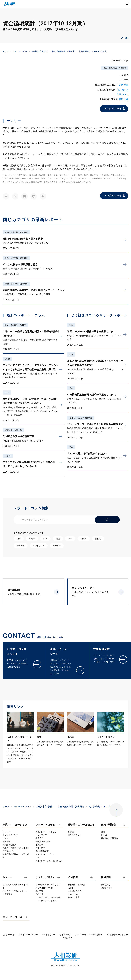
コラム (8, 456)
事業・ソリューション (15, 825)
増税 (58, 539)
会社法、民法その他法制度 (81, 418)
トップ (6, 51)
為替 (70, 539)
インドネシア (39, 546)
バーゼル (57, 546)
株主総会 (21, 546)
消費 (19, 539)
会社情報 (73, 877)
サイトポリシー (49, 935)
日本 (7, 392)
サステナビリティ (45, 877)
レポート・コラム (20, 51)
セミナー (8, 877)
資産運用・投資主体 (13, 430)
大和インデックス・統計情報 (89, 935)
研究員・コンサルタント (82, 825)
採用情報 (106, 877)
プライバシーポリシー (28, 935)
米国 (71, 325)
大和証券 (68, 938)
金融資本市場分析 (40, 51)
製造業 (32, 539)
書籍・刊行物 (108, 825)
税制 (71, 355)
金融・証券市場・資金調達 (63, 51)
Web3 (7, 359)
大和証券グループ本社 (117, 935)
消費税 (84, 539)
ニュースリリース (12, 917)
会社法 (98, 539)
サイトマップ (65, 935)
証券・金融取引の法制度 (15, 325)
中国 (45, 539)
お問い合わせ (9, 935)
